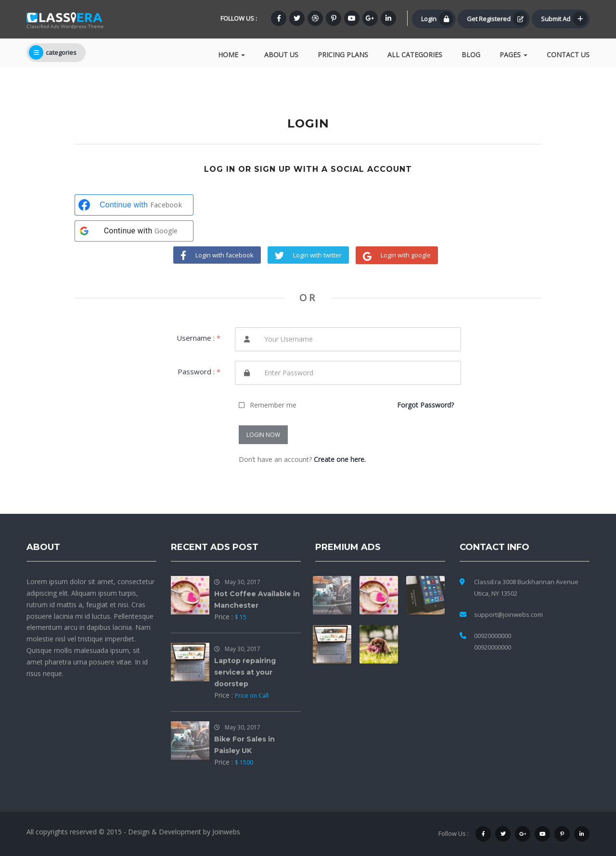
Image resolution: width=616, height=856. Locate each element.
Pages (513, 55)
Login (437, 19)
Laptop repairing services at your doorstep (245, 672)
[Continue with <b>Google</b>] (134, 231)
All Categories (415, 55)
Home (231, 55)
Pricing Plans (343, 55)
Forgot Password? (425, 405)
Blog (471, 55)
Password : (199, 371)
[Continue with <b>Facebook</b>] (134, 205)
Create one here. (340, 459)
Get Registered (497, 19)
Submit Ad (564, 19)
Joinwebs (226, 832)
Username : (199, 338)
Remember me (273, 405)
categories (53, 52)
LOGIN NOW (263, 435)
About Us (281, 55)
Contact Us (568, 55)
